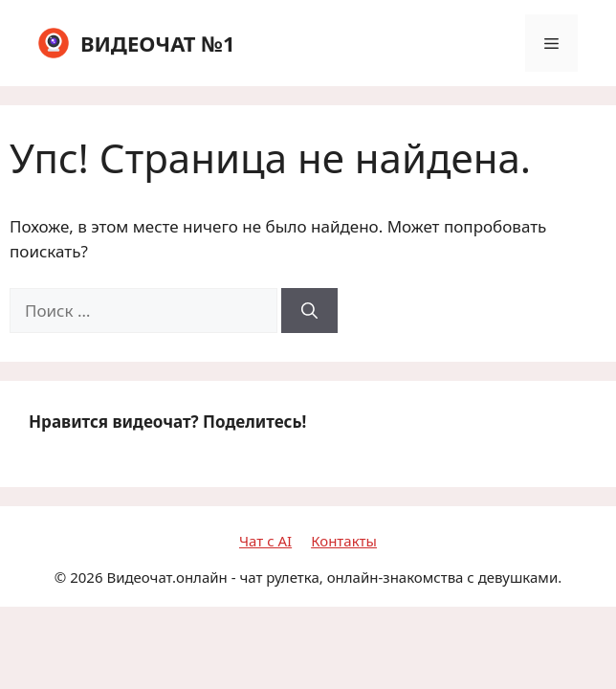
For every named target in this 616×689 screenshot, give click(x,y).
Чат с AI (265, 541)
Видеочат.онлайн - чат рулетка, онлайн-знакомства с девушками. (334, 577)
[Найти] (309, 311)
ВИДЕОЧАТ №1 (158, 43)
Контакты (344, 541)
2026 (86, 577)
